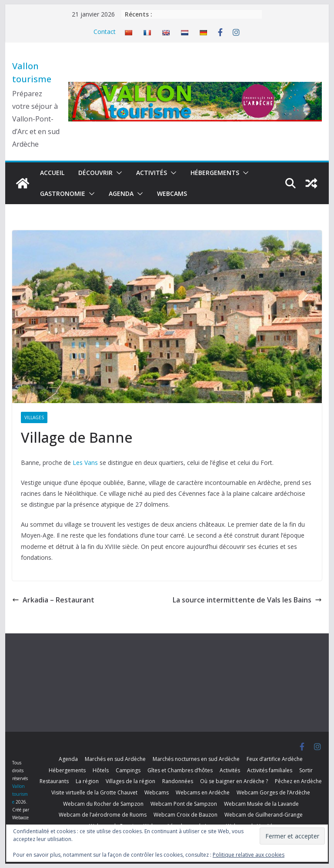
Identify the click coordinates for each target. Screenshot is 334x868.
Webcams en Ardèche (203, 792)
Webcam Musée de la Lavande (261, 804)
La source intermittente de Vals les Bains (247, 600)
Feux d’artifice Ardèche (275, 759)
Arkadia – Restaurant (53, 600)
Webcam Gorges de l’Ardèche (273, 792)
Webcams (172, 193)
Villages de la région (130, 781)
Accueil (52, 173)
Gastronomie (63, 193)
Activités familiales (270, 770)
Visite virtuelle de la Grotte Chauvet (94, 792)
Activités (152, 173)
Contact (105, 32)
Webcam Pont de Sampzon (184, 804)
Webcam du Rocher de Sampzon (103, 804)
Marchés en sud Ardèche (115, 759)
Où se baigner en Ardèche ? (234, 781)
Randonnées (178, 781)
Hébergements (215, 173)
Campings (128, 770)
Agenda (121, 193)
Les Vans (85, 463)
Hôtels (101, 770)
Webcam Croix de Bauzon (185, 815)
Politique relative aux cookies (249, 855)
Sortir (306, 770)
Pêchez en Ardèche (298, 781)
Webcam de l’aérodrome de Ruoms (103, 815)
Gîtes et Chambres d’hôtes (180, 770)
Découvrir (95, 173)
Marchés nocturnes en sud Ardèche (196, 759)
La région (87, 781)
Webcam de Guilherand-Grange (264, 815)
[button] (117, 173)
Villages (34, 417)
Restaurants (54, 781)
